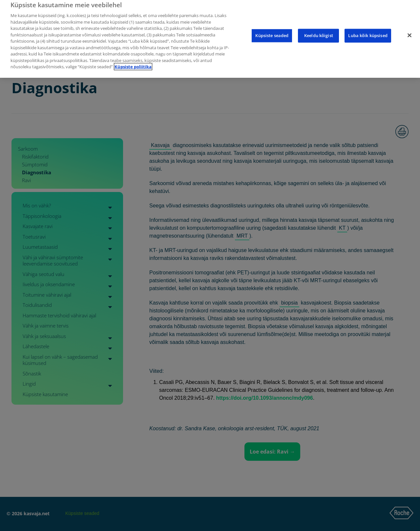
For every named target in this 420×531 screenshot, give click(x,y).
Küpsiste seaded (272, 27)
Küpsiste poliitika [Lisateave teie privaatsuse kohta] (133, 58)
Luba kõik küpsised (368, 27)
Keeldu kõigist (319, 27)
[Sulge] (409, 27)
